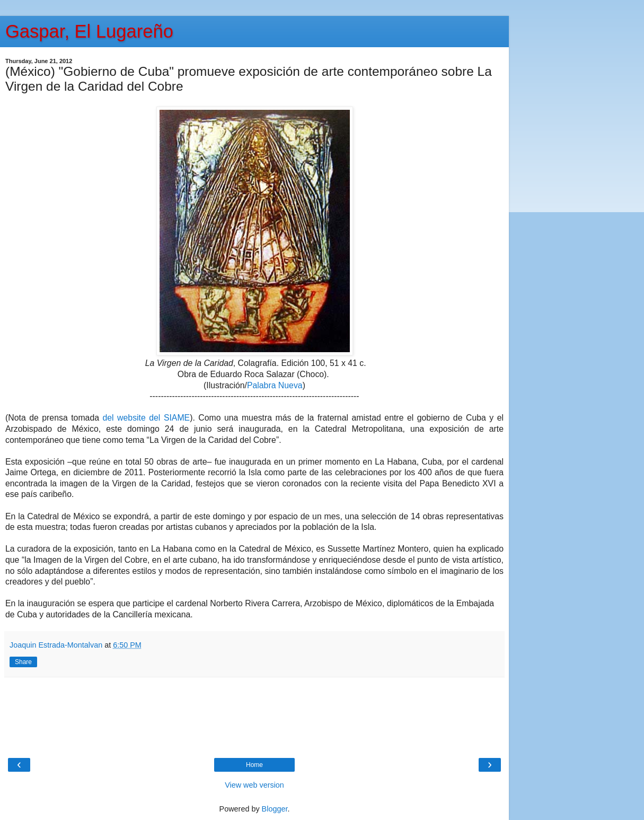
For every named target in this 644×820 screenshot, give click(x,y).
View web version (254, 785)
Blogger (275, 809)
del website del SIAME (146, 418)
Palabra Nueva (275, 385)
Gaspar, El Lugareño (89, 31)
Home (254, 765)
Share (23, 662)
